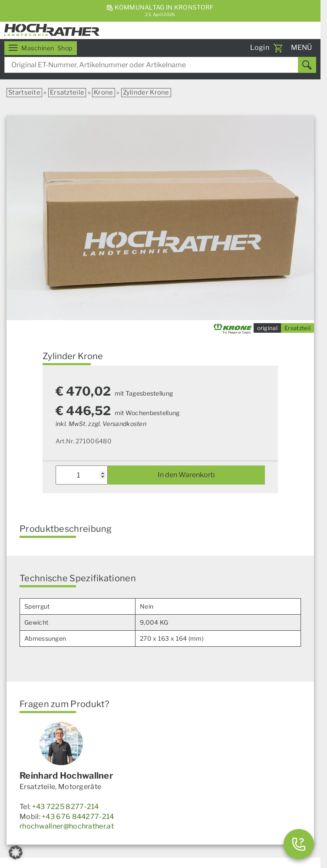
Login (260, 47)
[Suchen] (307, 65)
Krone (104, 92)
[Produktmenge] (82, 475)
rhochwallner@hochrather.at (67, 826)
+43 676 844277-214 (78, 817)
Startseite (24, 92)
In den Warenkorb (186, 475)
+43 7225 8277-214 (66, 807)
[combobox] (160, 65)
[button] (16, 852)
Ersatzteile (67, 92)
